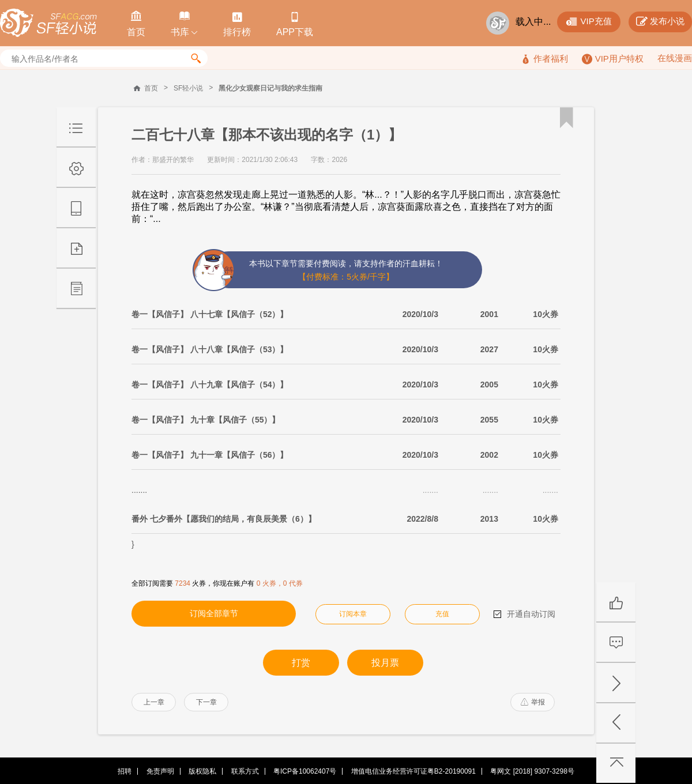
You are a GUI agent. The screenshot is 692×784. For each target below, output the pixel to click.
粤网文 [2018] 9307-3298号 (532, 771)
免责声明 (160, 771)
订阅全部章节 (214, 613)
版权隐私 (202, 771)
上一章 (154, 702)
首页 (151, 88)
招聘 (125, 771)
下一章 (206, 702)
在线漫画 (675, 58)
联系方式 (245, 771)
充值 (442, 614)
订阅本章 (353, 614)
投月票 (385, 663)
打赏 (301, 663)
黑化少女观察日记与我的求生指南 (270, 88)
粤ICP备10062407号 (305, 771)
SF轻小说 (188, 88)
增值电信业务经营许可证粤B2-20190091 (413, 771)
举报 (533, 702)
